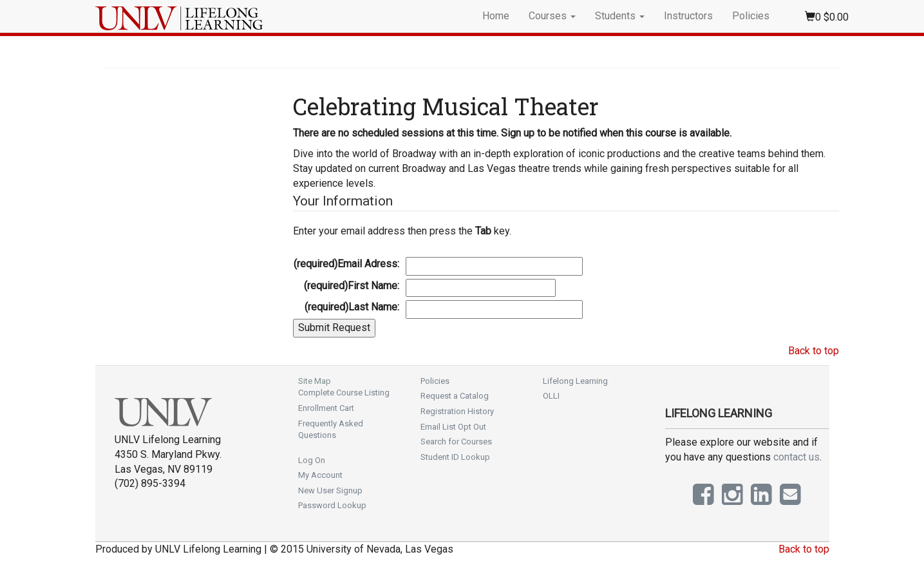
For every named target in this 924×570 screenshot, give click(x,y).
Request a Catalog (455, 396)
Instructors (688, 16)
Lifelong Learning (575, 381)
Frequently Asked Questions (331, 430)
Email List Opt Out (453, 427)
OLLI (551, 396)
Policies (751, 16)
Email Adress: (346, 264)
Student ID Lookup (455, 457)
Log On (312, 460)
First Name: (352, 286)
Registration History (457, 411)
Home (496, 16)
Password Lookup (332, 505)
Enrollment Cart (326, 408)
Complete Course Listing (344, 393)
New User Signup (330, 490)
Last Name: (352, 307)
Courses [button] (552, 16)
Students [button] (620, 16)
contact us (797, 457)
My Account (320, 475)
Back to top (814, 351)
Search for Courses (456, 442)
